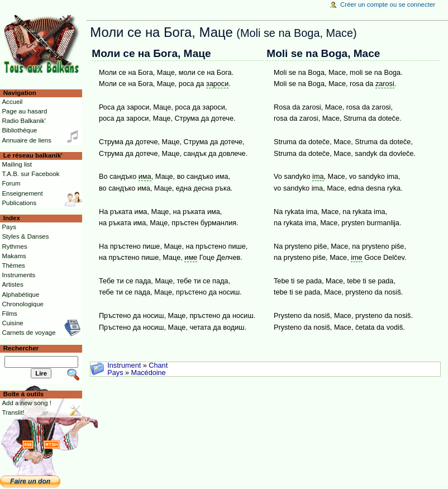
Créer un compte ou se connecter (388, 4)
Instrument (124, 365)
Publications (19, 203)
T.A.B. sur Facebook (30, 174)
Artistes (12, 284)
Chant (158, 365)
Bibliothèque (19, 130)
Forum (11, 183)
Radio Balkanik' (24, 121)
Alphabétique (20, 295)
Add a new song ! (27, 403)
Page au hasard (24, 111)
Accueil (12, 102)
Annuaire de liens (27, 140)
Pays (115, 373)
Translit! (13, 412)
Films (9, 314)
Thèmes (13, 265)
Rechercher (21, 348)
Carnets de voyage (28, 333)
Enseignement (22, 193)
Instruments (18, 275)
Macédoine (149, 373)
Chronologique (23, 304)
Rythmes (14, 246)
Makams (14, 256)
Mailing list (16, 164)
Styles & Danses (25, 236)
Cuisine (12, 323)
